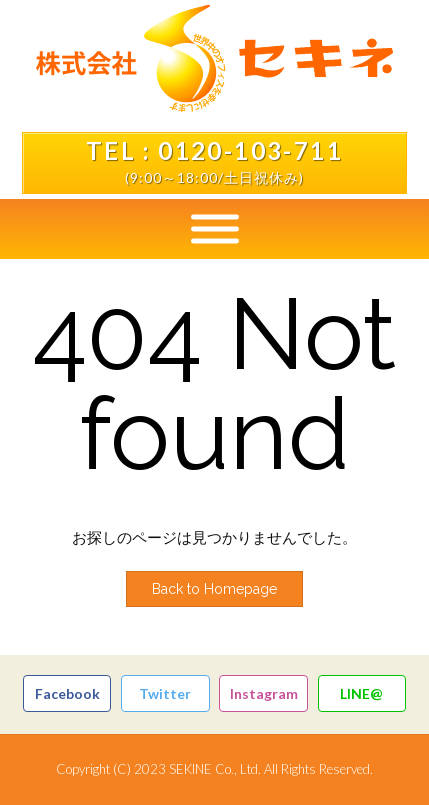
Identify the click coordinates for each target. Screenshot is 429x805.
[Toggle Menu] (215, 228)
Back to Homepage (214, 589)
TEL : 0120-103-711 (214, 150)
